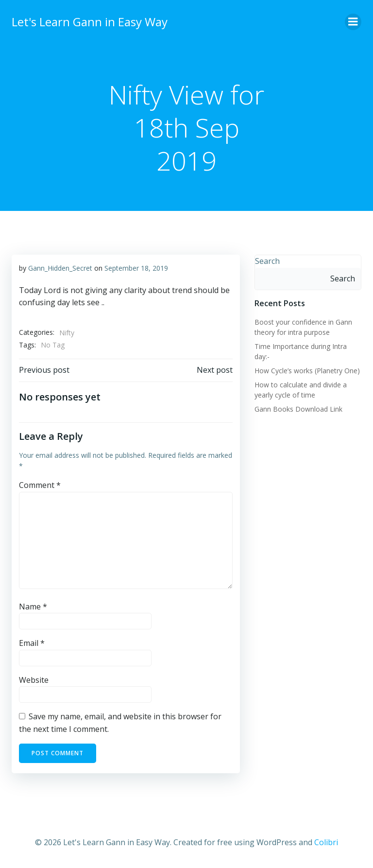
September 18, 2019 (136, 268)
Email (32, 643)
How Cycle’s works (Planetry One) (307, 371)
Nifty (67, 333)
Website (34, 680)
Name (33, 607)
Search (267, 261)
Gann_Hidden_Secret (60, 268)
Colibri (326, 842)
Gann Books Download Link (298, 409)
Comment (40, 485)
